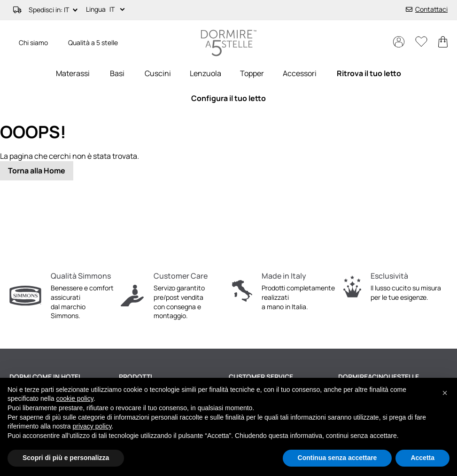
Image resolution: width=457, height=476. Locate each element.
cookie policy (75, 398)
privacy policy (92, 426)
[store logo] (229, 43)
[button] (119, 10)
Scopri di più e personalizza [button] (66, 458)
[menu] (228, 86)
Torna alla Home (37, 171)
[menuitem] (73, 73)
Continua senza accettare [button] (337, 458)
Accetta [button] (422, 458)
